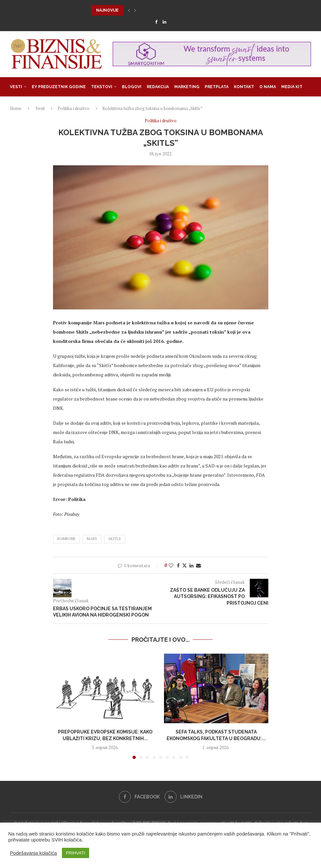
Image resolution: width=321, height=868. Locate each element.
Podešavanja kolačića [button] (33, 853)
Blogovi (132, 87)
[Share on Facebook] (178, 565)
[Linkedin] (164, 22)
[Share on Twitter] (185, 565)
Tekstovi (102, 87)
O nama (268, 87)
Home (16, 108)
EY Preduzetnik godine (59, 87)
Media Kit (292, 87)
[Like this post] (171, 565)
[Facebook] (156, 22)
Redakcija (158, 87)
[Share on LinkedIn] (191, 565)
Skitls (115, 539)
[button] (129, 10)
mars (92, 539)
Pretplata (217, 87)
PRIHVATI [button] (76, 853)
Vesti (16, 87)
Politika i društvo (74, 108)
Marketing (187, 87)
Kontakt (244, 87)
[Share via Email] (198, 565)
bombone (66, 539)
